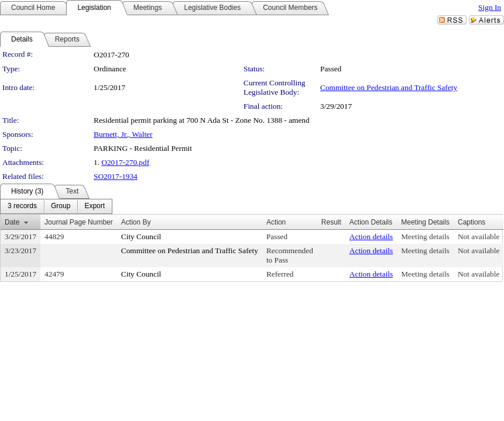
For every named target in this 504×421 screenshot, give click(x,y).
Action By (136, 222)
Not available (479, 237)
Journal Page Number (79, 222)
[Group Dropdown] (61, 206)
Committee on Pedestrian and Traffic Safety (389, 87)
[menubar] (56, 206)
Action (276, 222)
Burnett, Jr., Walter (123, 134)
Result (331, 222)
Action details (371, 237)
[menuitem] (22, 206)
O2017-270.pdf (125, 162)
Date (12, 222)
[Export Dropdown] (95, 206)
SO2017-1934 (116, 176)
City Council (141, 237)
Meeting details (425, 237)
